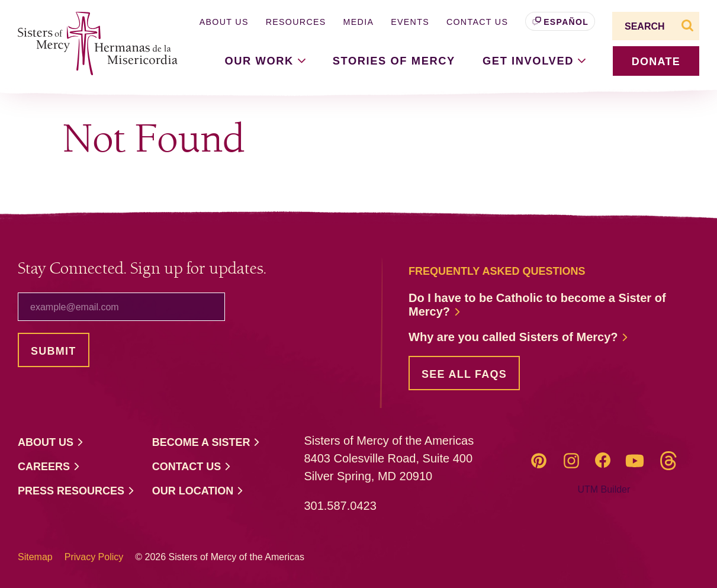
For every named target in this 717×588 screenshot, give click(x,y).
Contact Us (477, 22)
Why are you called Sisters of (519, 337)
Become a (207, 443)
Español (566, 22)
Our (198, 491)
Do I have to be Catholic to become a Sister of (537, 305)
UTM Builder (604, 489)
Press (76, 491)
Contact (192, 467)
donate (656, 62)
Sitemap (35, 557)
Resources (296, 22)
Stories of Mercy (394, 61)
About (51, 443)
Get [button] (534, 61)
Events (410, 22)
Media (359, 22)
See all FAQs (464, 374)
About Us (224, 22)
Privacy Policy (94, 557)
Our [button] (265, 61)
